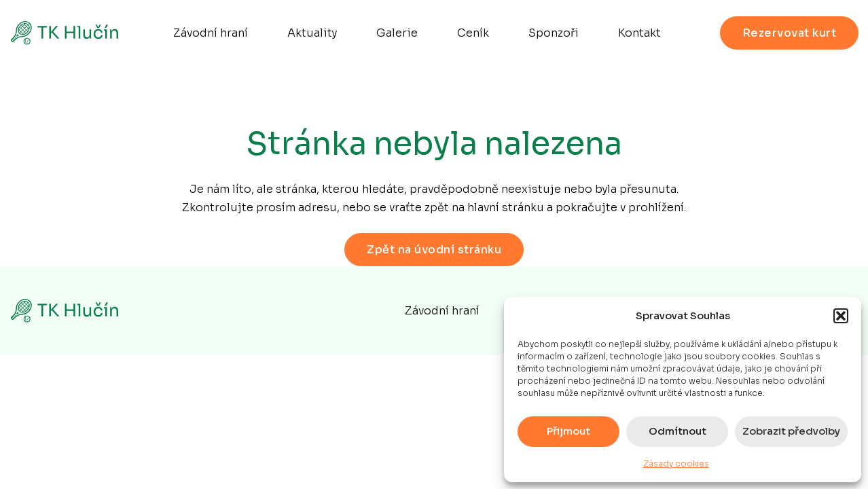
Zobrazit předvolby (791, 431)
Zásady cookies (676, 464)
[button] (841, 316)
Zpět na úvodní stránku (434, 250)
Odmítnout (677, 431)
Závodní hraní (442, 311)
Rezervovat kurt (790, 33)
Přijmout (568, 431)
